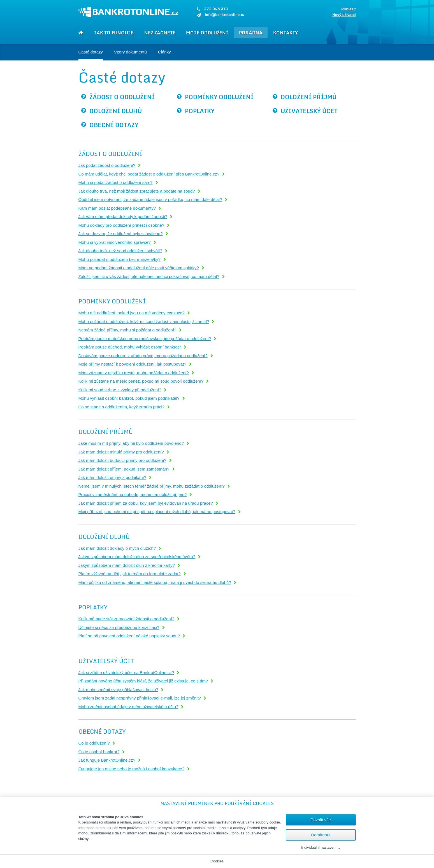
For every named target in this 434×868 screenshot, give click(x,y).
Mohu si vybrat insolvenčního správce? (115, 242)
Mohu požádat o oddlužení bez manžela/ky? (120, 259)
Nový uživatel (344, 15)
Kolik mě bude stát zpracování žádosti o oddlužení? (127, 619)
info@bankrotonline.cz (225, 15)
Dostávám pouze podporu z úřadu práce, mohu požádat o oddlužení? (143, 356)
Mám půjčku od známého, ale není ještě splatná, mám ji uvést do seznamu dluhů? (155, 582)
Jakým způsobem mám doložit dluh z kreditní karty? (127, 565)
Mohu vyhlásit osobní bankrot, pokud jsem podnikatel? (129, 398)
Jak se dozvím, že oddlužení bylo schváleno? (121, 234)
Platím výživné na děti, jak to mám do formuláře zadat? (130, 574)
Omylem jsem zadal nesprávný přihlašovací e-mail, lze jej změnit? (140, 698)
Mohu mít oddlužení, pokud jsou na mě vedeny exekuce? (132, 313)
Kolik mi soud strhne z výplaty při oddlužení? (120, 390)
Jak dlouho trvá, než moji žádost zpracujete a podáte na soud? (137, 191)
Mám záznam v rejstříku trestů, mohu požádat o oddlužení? (134, 373)
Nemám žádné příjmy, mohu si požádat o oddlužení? (127, 330)
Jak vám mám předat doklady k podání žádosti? (123, 217)
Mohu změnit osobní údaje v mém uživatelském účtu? (128, 707)
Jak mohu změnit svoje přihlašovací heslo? (118, 690)
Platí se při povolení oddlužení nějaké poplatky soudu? (129, 636)
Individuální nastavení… (321, 848)
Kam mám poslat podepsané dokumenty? (117, 208)
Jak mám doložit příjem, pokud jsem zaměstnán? (124, 469)
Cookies (217, 861)
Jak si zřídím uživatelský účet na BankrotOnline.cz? (126, 672)
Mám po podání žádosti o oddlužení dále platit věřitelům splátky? (139, 268)
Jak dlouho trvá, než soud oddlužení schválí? (120, 251)
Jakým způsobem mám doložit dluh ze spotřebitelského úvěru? (137, 557)
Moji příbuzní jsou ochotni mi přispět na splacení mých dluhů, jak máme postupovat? (157, 512)
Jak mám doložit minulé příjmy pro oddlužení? (121, 452)
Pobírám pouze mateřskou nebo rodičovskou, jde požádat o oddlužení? (145, 339)
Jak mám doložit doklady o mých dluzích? (117, 548)
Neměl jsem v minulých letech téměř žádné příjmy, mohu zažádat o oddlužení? (152, 486)
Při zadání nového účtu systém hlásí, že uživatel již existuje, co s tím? (143, 681)
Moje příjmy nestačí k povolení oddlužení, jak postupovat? (132, 364)
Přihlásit (348, 9)
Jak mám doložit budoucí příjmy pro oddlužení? (122, 460)
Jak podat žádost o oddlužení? (107, 165)
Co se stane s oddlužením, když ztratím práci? (122, 407)
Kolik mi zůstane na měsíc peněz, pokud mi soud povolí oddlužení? (141, 381)
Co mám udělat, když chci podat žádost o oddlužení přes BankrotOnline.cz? (149, 174)
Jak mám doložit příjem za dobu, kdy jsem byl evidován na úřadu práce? (146, 503)
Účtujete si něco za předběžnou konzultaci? (119, 627)
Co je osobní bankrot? (99, 752)
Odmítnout (321, 835)
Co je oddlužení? (94, 743)
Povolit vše (321, 820)
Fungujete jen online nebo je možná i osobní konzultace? (132, 769)
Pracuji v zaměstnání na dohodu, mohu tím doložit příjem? (133, 494)
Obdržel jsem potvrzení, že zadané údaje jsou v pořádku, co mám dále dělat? (150, 199)
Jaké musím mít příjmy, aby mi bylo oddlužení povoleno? (131, 443)
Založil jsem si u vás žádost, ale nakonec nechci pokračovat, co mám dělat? (149, 276)
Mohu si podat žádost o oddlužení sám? (116, 182)
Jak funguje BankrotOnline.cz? (107, 760)
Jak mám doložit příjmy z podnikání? (112, 477)
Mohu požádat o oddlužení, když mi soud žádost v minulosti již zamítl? (144, 321)
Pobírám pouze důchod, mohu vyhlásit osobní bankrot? (130, 347)
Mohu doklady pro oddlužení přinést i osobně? (121, 225)
